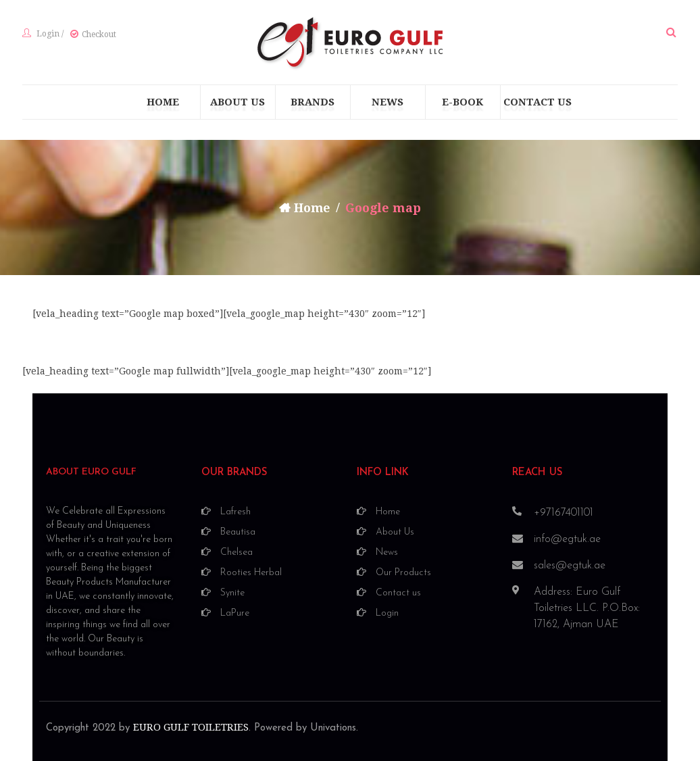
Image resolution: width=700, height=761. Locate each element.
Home (312, 208)
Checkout (99, 34)
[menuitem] (163, 102)
